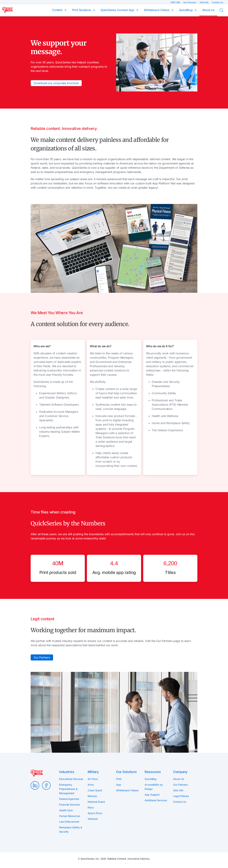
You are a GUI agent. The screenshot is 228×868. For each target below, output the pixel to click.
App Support (152, 795)
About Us (208, 10)
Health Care (66, 810)
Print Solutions (82, 10)
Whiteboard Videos (157, 10)
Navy (91, 807)
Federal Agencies (69, 799)
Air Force (93, 779)
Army (91, 785)
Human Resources (70, 816)
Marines (92, 796)
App (119, 785)
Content (58, 10)
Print (119, 779)
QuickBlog (186, 10)
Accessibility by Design (154, 787)
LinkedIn (35, 785)
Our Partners (190, 2)
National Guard (96, 802)
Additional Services (156, 800)
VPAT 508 (175, 2)
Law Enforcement (69, 822)
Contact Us (217, 2)
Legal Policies (181, 796)
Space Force (95, 813)
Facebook (46, 785)
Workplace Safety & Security (71, 829)
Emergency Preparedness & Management (68, 789)
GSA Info (204, 2)
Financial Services (69, 805)
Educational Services (71, 779)
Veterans (93, 819)
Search (224, 10)
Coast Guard (95, 790)
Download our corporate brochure (56, 83)
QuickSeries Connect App (118, 10)
